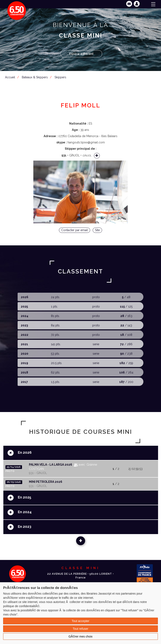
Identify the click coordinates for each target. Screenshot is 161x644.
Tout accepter (80, 621)
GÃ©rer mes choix (81, 636)
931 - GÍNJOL (38, 486)
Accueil (10, 77)
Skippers (60, 77)
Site (97, 230)
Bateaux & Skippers (35, 77)
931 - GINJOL (38, 473)
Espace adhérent (81, 54)
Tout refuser (80, 629)
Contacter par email (75, 230)
